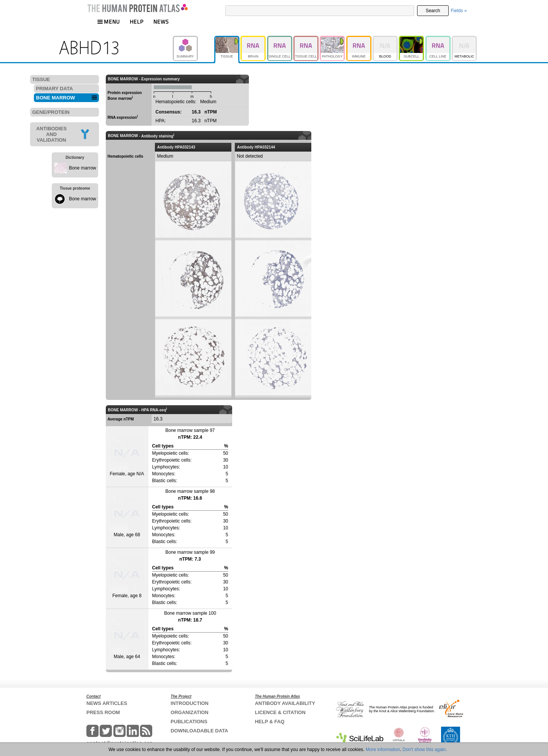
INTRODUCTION (190, 703)
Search (433, 11)
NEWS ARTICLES (107, 703)
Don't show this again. (425, 750)
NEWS (161, 22)
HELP (137, 22)
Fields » (459, 11)
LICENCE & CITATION (280, 712)
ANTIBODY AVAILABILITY (285, 703)
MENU (108, 22)
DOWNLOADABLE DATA (199, 731)
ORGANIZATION (189, 712)
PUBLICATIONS (189, 722)
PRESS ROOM (103, 712)
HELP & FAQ (270, 722)
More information (383, 750)
